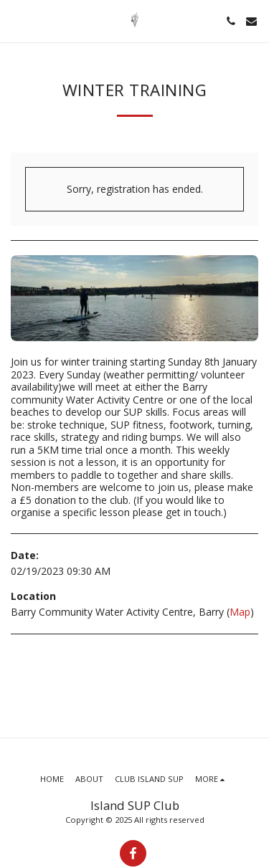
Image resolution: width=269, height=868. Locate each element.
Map (240, 612)
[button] (16, 20)
